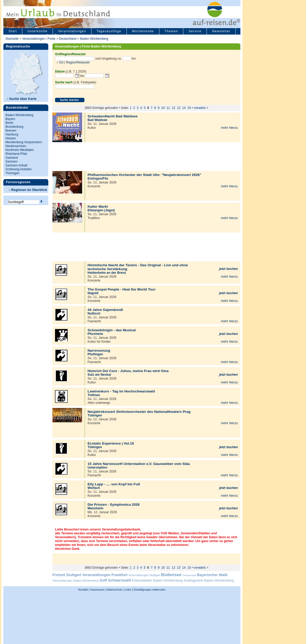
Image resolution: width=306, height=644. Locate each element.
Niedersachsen (16, 146)
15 (189, 108)
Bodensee (171, 575)
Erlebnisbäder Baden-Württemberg (157, 580)
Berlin (9, 123)
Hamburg (12, 134)
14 (184, 108)
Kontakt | (84, 590)
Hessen (11, 138)
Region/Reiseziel (78, 62)
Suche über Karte (21, 99)
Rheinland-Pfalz (16, 154)
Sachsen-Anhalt (16, 165)
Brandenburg (14, 127)
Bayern (10, 119)
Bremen (11, 131)
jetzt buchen (229, 269)
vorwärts (200, 108)
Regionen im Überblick (28, 190)
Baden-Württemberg (94, 39)
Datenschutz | (115, 590)
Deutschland (68, 39)
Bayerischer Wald (212, 575)
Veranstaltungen (72, 31)
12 (174, 108)
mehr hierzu (229, 128)
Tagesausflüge (109, 31)
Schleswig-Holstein (18, 169)
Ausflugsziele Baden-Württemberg (209, 580)
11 (168, 108)
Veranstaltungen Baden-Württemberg (76, 581)
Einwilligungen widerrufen (149, 590)
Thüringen (12, 173)
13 (179, 108)
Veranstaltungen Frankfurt (105, 575)
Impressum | (98, 590)
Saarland (12, 158)
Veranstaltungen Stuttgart (144, 575)
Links (127, 590)
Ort (61, 62)
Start (13, 31)
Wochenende (143, 31)
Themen (171, 31)
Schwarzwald (189, 575)
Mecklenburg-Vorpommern (24, 142)
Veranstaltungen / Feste (39, 39)
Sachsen (11, 162)
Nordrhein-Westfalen (20, 150)
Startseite (12, 39)
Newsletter (221, 31)
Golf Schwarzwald (115, 580)
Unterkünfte (37, 31)
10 (163, 108)
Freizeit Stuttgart (67, 575)
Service (195, 31)
